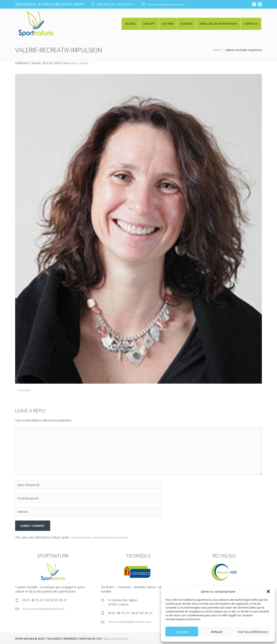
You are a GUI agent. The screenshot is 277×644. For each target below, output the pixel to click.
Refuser (217, 632)
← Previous (23, 390)
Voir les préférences (253, 632)
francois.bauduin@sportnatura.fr (166, 4)
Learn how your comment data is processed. (100, 537)
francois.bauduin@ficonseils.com (129, 622)
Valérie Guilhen (79, 63)
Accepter (182, 632)
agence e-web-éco (116, 639)
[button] (268, 591)
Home (217, 50)
